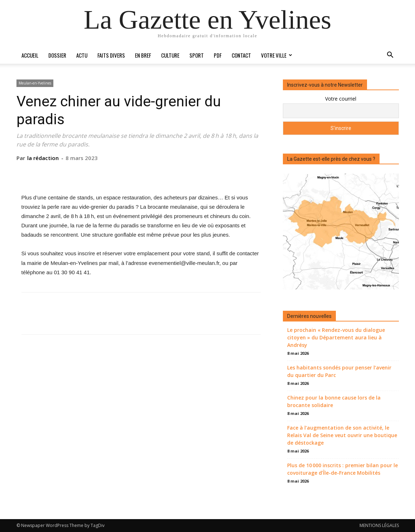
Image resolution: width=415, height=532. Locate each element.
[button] (390, 56)
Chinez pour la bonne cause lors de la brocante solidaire (334, 401)
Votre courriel (341, 99)
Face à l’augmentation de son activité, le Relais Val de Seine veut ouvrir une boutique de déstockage (342, 435)
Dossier (57, 55)
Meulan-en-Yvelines (35, 83)
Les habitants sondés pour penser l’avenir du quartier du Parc (339, 371)
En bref (143, 55)
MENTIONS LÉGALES (379, 525)
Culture (170, 55)
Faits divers (111, 55)
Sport (197, 55)
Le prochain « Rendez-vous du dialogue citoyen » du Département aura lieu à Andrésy (336, 337)
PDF (218, 55)
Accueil (30, 55)
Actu (82, 55)
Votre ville (277, 55)
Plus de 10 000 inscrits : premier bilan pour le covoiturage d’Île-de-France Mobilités (342, 469)
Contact (241, 55)
